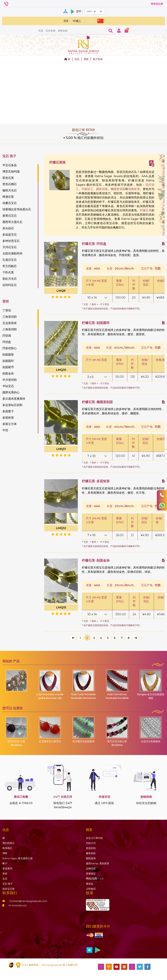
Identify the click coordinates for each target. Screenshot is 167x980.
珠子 (8, 884)
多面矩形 (8, 418)
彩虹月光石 (10, 279)
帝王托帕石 (10, 266)
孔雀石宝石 (10, 260)
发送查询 (7, 868)
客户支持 (98, 59)
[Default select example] (95, 11)
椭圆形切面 (118, 189)
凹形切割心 (10, 348)
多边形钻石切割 (12, 405)
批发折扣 (91, 848)
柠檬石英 (146, 210)
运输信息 (91, 868)
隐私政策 (91, 858)
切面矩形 (134, 189)
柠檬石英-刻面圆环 (96, 323)
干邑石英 (8, 272)
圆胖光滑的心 (11, 392)
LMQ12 (61, 528)
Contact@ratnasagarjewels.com (25, 901)
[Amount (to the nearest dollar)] (73, 31)
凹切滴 (7, 336)
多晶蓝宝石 (10, 235)
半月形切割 (10, 380)
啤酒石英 (8, 197)
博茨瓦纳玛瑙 (11, 171)
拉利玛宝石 (10, 285)
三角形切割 (10, 317)
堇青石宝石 (10, 216)
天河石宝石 (10, 247)
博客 (5, 853)
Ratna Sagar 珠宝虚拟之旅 (18, 858)
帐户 (5, 863)
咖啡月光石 (10, 190)
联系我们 (7, 848)
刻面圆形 (8, 355)
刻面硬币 (8, 367)
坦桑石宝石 (10, 203)
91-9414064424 (15, 905)
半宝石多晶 (10, 165)
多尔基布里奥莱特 (14, 399)
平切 (5, 430)
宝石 (77, 59)
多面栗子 (8, 411)
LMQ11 (61, 449)
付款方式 (91, 843)
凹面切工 (87, 189)
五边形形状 (10, 323)
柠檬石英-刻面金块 (96, 560)
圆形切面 (102, 189)
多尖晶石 (8, 228)
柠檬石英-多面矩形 (96, 481)
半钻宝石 (8, 386)
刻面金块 (8, 373)
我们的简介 (9, 843)
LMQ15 (61, 607)
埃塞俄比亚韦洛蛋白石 (17, 209)
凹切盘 (7, 342)
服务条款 (91, 853)
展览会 (90, 884)
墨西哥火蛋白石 (12, 222)
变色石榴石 (10, 184)
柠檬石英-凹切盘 (94, 244)
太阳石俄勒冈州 (12, 253)
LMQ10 (61, 370)
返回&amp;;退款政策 (98, 863)
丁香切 (7, 310)
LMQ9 (61, 291)
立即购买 (91, 889)
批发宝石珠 (9, 889)
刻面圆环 (8, 361)
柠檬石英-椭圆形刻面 (97, 402)
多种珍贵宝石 (11, 241)
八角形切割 (10, 329)
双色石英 (8, 178)
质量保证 (91, 874)
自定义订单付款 (94, 838)
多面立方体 (10, 424)
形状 (86, 59)
